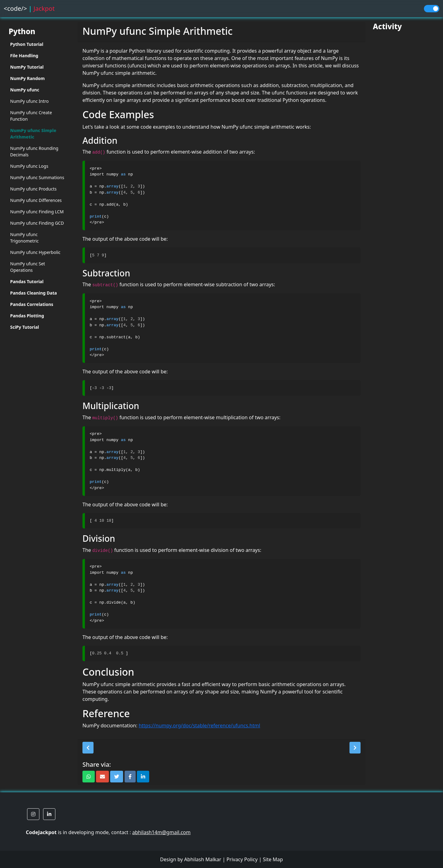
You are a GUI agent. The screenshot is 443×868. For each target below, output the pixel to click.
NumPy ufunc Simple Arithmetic (33, 134)
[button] (88, 748)
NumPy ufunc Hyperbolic (35, 252)
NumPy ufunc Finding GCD (37, 223)
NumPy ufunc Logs (29, 166)
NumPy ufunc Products (33, 189)
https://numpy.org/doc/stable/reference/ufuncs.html (200, 725)
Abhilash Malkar (203, 859)
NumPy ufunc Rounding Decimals (34, 151)
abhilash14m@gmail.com (162, 832)
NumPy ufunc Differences (36, 200)
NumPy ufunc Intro (29, 101)
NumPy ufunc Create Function (31, 116)
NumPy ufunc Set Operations (28, 267)
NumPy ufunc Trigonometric (24, 238)
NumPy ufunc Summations (37, 177)
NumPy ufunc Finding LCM (37, 212)
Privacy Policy (242, 859)
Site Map (273, 859)
